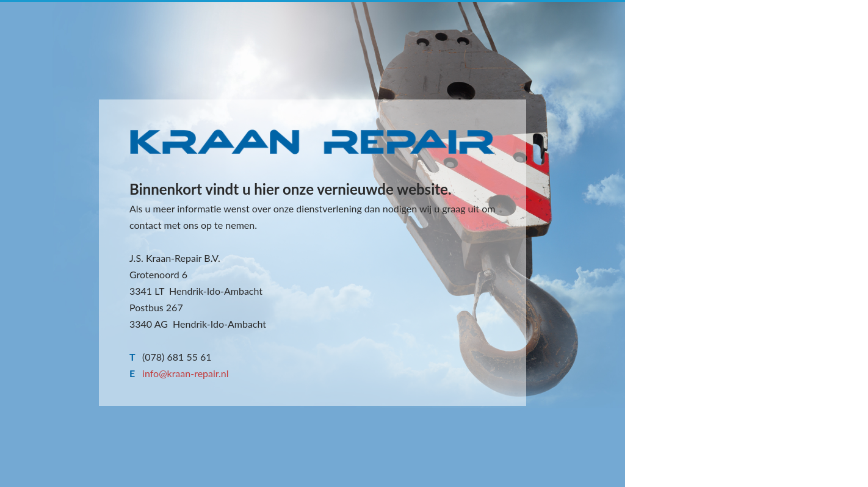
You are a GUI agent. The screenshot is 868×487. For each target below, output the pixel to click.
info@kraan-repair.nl (185, 373)
